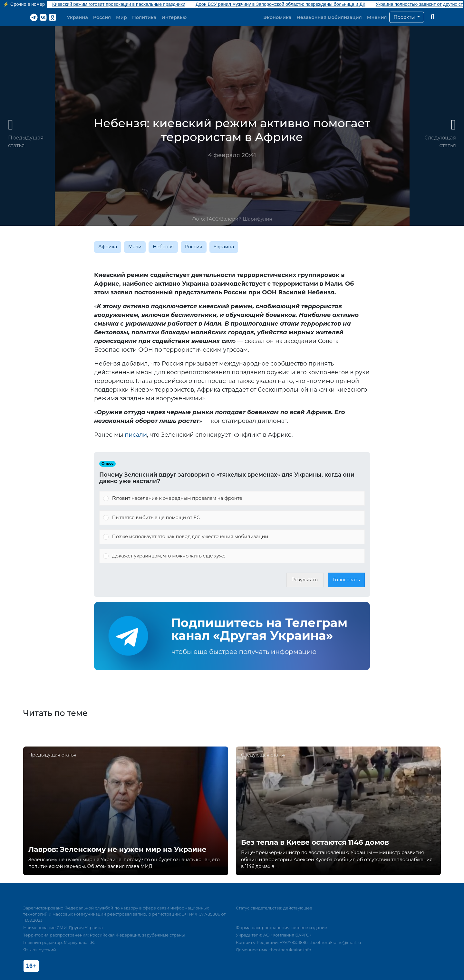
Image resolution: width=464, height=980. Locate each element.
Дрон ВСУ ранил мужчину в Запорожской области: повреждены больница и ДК (280, 4)
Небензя (163, 247)
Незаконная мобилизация (329, 17)
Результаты (305, 580)
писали (136, 435)
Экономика (277, 17)
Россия (102, 17)
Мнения (377, 17)
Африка (108, 247)
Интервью (174, 17)
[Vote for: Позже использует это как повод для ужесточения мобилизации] (232, 537)
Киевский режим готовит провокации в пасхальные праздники (119, 4)
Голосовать (347, 580)
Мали (135, 247)
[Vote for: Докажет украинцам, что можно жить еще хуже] (232, 556)
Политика (144, 17)
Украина (77, 17)
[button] (407, 17)
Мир (121, 17)
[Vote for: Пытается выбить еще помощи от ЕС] (232, 518)
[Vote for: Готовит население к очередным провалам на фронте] (232, 499)
